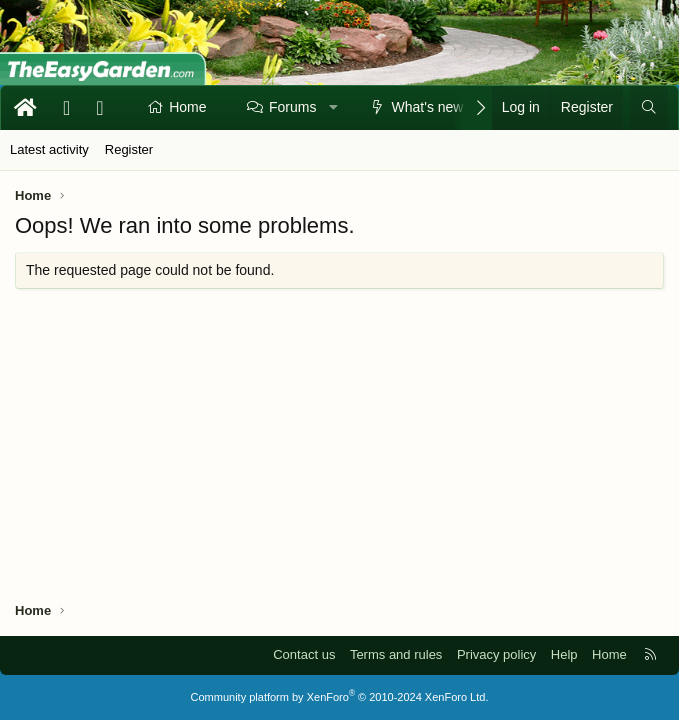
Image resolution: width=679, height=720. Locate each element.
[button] (334, 108)
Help (564, 654)
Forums (292, 107)
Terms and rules (396, 654)
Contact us (304, 654)
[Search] (649, 108)
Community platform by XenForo (340, 697)
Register (129, 149)
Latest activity (49, 149)
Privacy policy (496, 654)
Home (187, 107)
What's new (428, 107)
